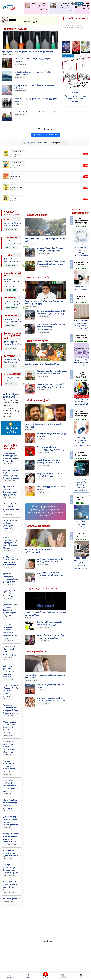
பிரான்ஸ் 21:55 (9, 679)
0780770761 (11, 229)
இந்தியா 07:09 (8, 584)
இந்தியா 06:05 (8, 618)
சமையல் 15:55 (9, 901)
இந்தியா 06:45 (8, 599)
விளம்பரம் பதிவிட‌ (11, 428)
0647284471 (81, 341)
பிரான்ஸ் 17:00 (9, 716)
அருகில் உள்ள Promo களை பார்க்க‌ (45, 145)
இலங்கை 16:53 (9, 735)
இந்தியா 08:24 (9, 551)
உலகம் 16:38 (8, 755)
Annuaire (63, 976)
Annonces (10, 976)
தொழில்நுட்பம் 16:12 (10, 844)
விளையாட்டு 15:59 (9, 892)
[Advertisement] (43, 922)
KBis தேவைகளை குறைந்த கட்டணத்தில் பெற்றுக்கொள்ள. (82, 250)
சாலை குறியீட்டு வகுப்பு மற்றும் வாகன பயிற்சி (81, 401)
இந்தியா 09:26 (8, 464)
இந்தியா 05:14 (8, 640)
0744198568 (11, 308)
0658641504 (11, 384)
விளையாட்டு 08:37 (10, 497)
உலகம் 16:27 (8, 794)
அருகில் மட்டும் (35, 153)
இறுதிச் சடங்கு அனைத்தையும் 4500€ (81, 362)
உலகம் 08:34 (8, 514)
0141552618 (11, 348)
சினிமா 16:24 (8, 811)
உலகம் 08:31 (8, 531)
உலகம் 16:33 (8, 774)
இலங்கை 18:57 (9, 699)
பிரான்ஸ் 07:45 (9, 568)
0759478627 (11, 326)
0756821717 (11, 265)
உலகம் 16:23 (8, 827)
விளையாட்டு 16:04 (9, 875)
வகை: (46, 153)
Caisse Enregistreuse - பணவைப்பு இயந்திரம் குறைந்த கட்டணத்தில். (81, 484)
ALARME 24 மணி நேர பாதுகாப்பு (81, 288)
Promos (28, 976)
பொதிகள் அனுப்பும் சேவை (81, 524)
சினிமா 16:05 (8, 859)
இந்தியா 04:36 (8, 660)
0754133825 (81, 503)
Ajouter (46, 976)
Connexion (77, 4)
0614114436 (11, 290)
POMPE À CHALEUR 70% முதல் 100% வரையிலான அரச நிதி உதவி (81, 325)
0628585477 (11, 247)
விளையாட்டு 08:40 (10, 481)
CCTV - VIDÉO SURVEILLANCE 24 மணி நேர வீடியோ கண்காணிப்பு (81, 563)
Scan (81, 976)
